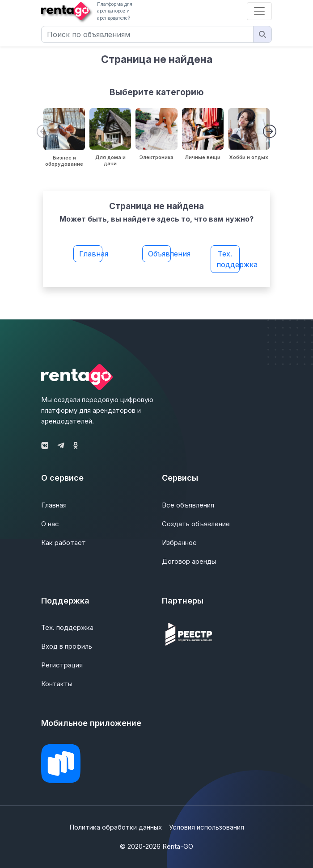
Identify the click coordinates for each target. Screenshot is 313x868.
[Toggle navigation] (259, 11)
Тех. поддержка (228, 259)
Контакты (57, 684)
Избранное (179, 543)
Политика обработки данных (116, 827)
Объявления (160, 254)
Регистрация (62, 665)
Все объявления (188, 505)
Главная (91, 254)
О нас (50, 524)
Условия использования (207, 827)
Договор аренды (189, 561)
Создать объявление (196, 524)
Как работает (63, 543)
